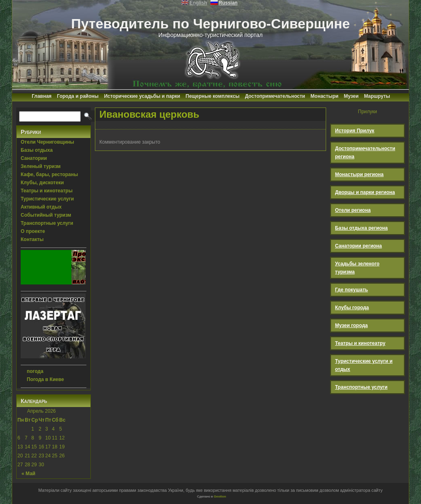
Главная (42, 96)
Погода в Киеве (45, 379)
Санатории (34, 158)
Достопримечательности (275, 96)
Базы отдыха (37, 150)
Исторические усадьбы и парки (142, 96)
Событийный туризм (46, 215)
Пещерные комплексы (213, 96)
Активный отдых (41, 207)
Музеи (351, 96)
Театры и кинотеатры (47, 191)
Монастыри (325, 96)
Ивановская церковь (149, 114)
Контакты (32, 239)
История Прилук (355, 131)
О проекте (33, 231)
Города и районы (78, 96)
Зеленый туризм (41, 166)
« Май (28, 474)
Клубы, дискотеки (42, 183)
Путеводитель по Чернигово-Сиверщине (210, 24)
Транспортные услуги (47, 223)
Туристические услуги (47, 199)
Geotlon (220, 496)
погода (35, 371)
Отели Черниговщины (47, 142)
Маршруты (377, 96)
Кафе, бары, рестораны (49, 174)
